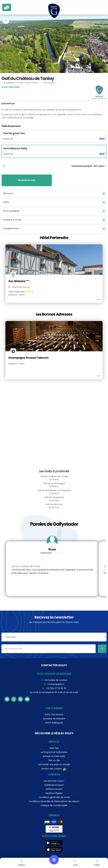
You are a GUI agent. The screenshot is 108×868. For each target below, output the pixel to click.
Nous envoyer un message (54, 674)
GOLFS (75, 863)
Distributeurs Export (54, 785)
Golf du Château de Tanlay (26, 566)
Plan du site (54, 760)
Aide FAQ (54, 748)
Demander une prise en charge (54, 764)
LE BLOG (97, 863)
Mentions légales (54, 793)
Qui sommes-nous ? (54, 781)
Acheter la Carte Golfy (54, 756)
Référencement (54, 789)
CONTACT (22, 863)
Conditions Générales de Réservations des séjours (54, 801)
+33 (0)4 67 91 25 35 (56, 688)
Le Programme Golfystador (54, 752)
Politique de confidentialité (54, 805)
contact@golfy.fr (56, 684)
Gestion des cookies (54, 769)
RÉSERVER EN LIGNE (27, 180)
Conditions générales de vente (54, 797)
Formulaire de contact (56, 680)
